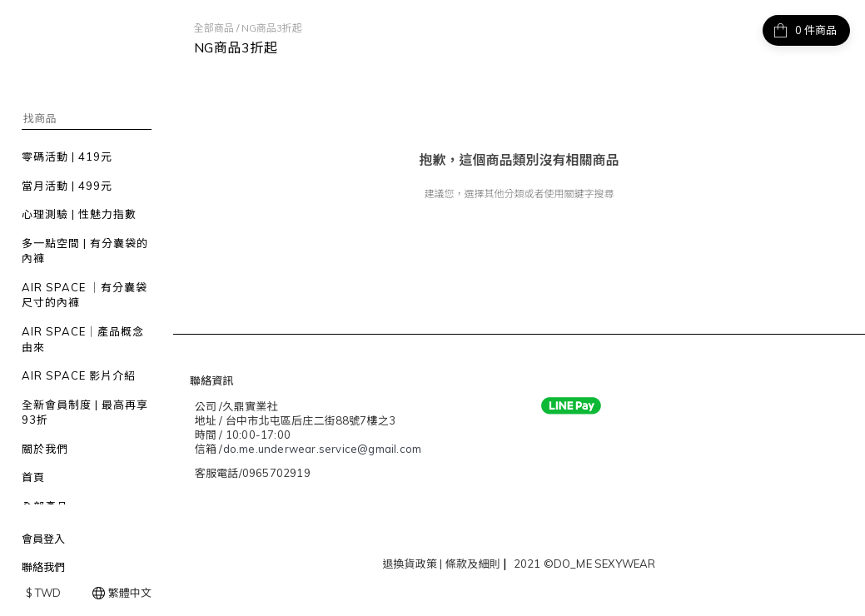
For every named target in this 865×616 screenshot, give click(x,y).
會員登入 (43, 539)
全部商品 (214, 28)
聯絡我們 (43, 567)
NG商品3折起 (272, 28)
